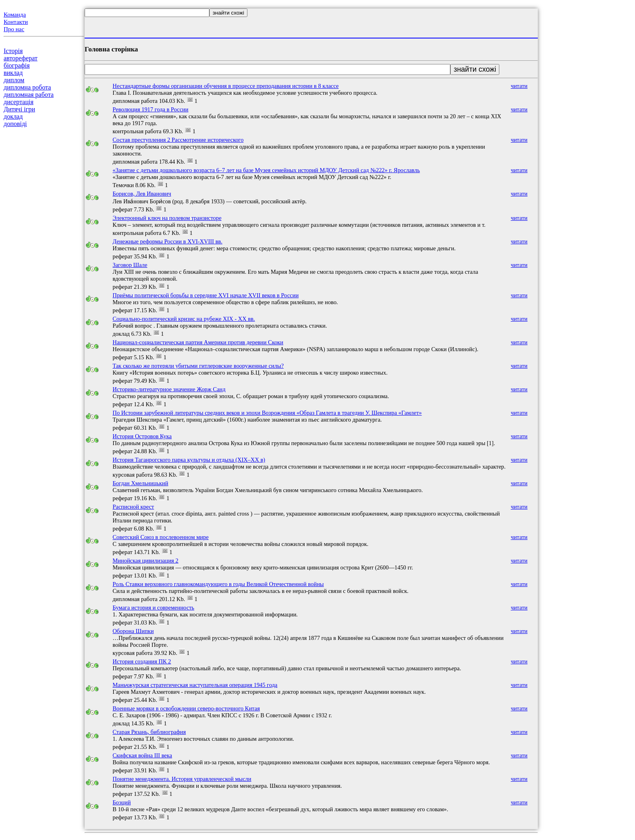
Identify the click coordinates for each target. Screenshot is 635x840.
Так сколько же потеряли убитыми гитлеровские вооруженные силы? (198, 366)
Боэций (122, 802)
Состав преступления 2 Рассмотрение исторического (178, 140)
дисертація (19, 102)
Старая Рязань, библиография (149, 732)
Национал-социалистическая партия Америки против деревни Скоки (198, 342)
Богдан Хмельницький (140, 483)
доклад (13, 116)
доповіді (15, 124)
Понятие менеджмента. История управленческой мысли (182, 779)
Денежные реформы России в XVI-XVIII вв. (167, 241)
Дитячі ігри (19, 109)
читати (519, 86)
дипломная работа (29, 95)
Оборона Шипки (133, 631)
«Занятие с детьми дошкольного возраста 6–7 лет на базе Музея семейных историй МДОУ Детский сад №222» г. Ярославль (266, 170)
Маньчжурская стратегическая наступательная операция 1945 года (195, 685)
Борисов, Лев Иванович (142, 194)
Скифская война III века (142, 755)
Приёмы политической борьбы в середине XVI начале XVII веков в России (206, 295)
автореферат (20, 58)
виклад (13, 73)
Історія (13, 51)
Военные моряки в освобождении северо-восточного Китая (186, 708)
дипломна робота (27, 87)
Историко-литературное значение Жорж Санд (169, 389)
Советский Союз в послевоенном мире (161, 537)
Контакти (16, 22)
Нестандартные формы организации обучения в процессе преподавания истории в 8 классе (226, 86)
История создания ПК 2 (142, 661)
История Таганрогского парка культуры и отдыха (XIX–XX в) (189, 460)
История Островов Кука (142, 436)
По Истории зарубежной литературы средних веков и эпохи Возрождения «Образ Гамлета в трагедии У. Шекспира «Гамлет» (267, 413)
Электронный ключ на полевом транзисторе (167, 218)
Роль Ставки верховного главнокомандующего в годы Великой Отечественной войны (218, 584)
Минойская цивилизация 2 (146, 561)
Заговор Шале (130, 265)
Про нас (14, 29)
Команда (15, 15)
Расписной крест (133, 507)
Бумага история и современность (153, 608)
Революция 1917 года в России (150, 109)
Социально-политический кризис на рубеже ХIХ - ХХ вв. (184, 319)
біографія (17, 65)
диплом (14, 80)
